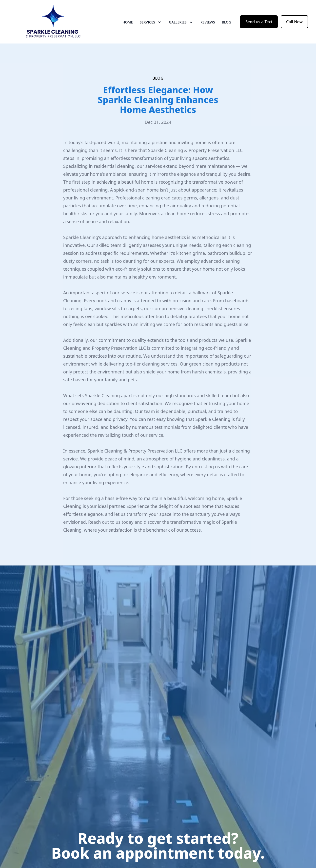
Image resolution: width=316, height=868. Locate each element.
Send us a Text (259, 22)
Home (128, 22)
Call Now (294, 22)
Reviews (208, 22)
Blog (227, 22)
